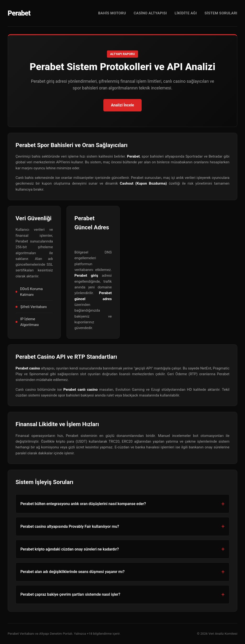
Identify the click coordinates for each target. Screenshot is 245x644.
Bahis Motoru (112, 13)
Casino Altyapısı (150, 13)
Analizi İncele (122, 105)
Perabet (19, 13)
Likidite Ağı (186, 13)
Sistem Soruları (221, 13)
